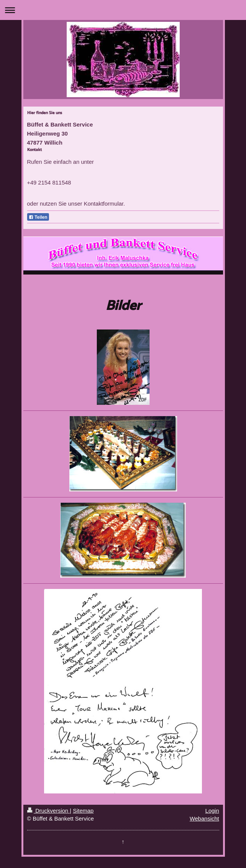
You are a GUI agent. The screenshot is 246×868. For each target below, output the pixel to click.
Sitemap (83, 811)
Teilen (38, 217)
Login (212, 811)
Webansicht (204, 818)
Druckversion (49, 811)
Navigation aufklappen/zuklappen (123, 10)
